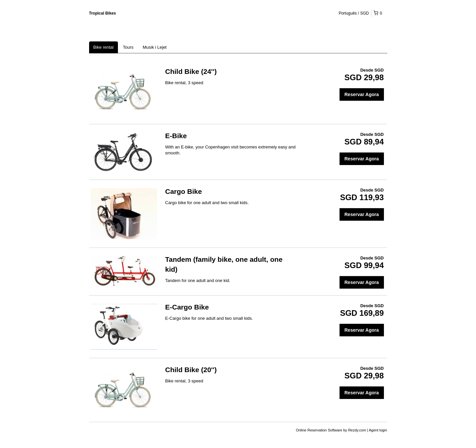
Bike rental (104, 47)
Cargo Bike (184, 191)
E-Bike (176, 136)
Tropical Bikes (103, 13)
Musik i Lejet (155, 47)
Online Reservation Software (319, 430)
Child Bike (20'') (191, 370)
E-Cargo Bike (187, 307)
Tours (128, 47)
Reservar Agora (362, 94)
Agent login (378, 430)
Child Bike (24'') (191, 71)
